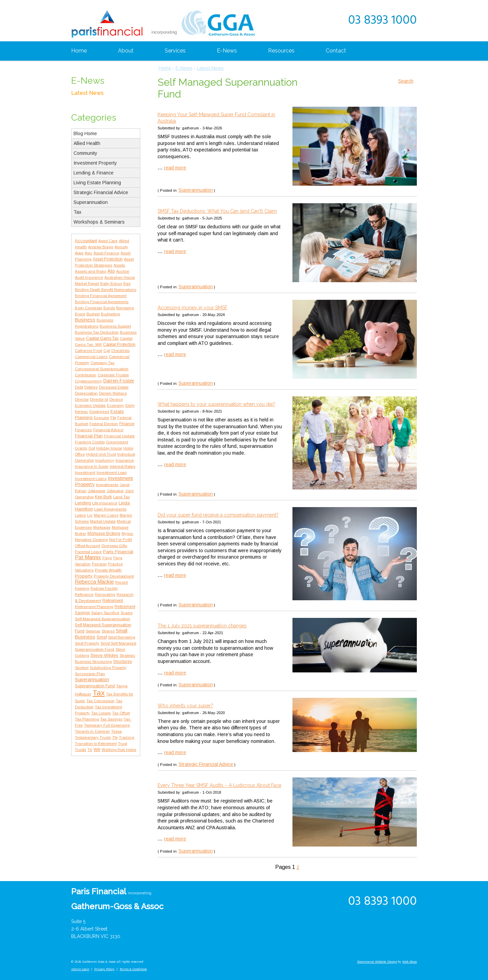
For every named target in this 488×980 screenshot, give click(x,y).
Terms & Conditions (133, 969)
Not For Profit (120, 540)
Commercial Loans (91, 357)
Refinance (84, 595)
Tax (77, 212)
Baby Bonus (111, 284)
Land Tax (121, 497)
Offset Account (87, 546)
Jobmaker (115, 491)
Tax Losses (101, 713)
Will (97, 750)
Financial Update (119, 436)
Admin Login (80, 969)
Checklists (120, 351)
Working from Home (119, 750)
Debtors (91, 387)
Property (84, 576)
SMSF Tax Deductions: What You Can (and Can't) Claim (217, 211)
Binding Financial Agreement (101, 296)
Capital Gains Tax (102, 338)
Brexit (80, 314)
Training (127, 737)
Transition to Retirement (96, 744)
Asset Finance (106, 253)
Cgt (107, 351)
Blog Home (85, 133)
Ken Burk (103, 497)
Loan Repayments (110, 509)
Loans (80, 515)
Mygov (127, 534)
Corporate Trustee (113, 375)
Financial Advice (108, 430)
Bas (127, 284)
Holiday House (109, 448)
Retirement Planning (94, 607)
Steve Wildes (104, 655)
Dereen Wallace (113, 393)
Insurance (125, 460)
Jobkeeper (97, 491)
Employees (99, 412)
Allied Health (87, 143)
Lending (83, 503)
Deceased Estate (114, 387)
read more (175, 168)
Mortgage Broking (104, 534)
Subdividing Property (108, 668)
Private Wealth (108, 570)
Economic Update (90, 405)
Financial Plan (89, 436)
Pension (99, 564)
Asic (88, 253)
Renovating (105, 595)
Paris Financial (118, 552)
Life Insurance (105, 503)
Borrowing (125, 308)
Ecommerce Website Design (377, 962)
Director (82, 399)
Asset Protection (108, 259)
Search (406, 81)
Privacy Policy (104, 969)
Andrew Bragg (101, 247)
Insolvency (105, 460)
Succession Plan (90, 674)
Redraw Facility (104, 588)
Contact (336, 51)
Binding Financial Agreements (102, 302)
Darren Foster (119, 381)
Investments (107, 485)
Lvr (90, 515)
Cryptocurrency (88, 381)
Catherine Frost (88, 351)
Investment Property (95, 163)
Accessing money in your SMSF (192, 308)
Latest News (87, 93)
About (126, 51)
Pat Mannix (88, 557)
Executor (101, 418)
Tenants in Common (92, 731)
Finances (83, 430)
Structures (123, 662)
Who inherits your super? (185, 706)
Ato (111, 271)
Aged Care (108, 241)
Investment (85, 473)
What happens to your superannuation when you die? (216, 404)
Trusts (80, 749)
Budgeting (110, 314)
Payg (107, 558)
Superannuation (91, 202)
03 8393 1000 (382, 21)
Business (85, 320)
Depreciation (86, 393)
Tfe (115, 737)
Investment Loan (112, 473)
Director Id (99, 399)
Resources (281, 51)
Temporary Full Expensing (107, 725)
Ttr (90, 750)
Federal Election (104, 424)
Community (85, 153)
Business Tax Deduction (97, 332)
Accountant (86, 241)
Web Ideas (410, 962)
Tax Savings (111, 719)
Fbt (113, 418)
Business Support (115, 326)
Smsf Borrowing (122, 637)
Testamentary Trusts (93, 737)
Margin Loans (106, 515)
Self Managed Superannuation (103, 619)
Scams (127, 613)
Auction (123, 271)
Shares (108, 631)
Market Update (103, 521)
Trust (123, 744)
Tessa (116, 731)
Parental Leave (88, 552)
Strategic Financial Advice (101, 192)
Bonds (109, 308)
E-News (227, 51)
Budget (93, 314)
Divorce (116, 399)
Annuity (121, 247)
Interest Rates (123, 466)
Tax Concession (100, 701)
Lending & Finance (94, 173)
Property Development (114, 576)
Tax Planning (87, 719)
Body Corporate (88, 308)
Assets (119, 265)
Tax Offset (121, 713)
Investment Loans (91, 479)
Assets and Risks (90, 271)
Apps (79, 253)
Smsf (102, 637)
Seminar (93, 631)
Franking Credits (90, 442)
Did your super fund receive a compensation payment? (218, 515)
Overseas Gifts (114, 546)
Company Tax (103, 363)
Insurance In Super (92, 466)
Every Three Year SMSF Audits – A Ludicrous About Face (219, 785)
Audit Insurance (89, 277)
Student (82, 668)
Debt (79, 387)
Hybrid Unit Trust (101, 454)
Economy (116, 405)
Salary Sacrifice (105, 613)
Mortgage (102, 527)
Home (79, 51)
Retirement (113, 601)
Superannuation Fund (95, 686)
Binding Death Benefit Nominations (106, 290)
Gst (92, 448)
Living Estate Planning (97, 183)
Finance (127, 424)
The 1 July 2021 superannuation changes (202, 626)
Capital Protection (119, 345)
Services (175, 51)
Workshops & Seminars (99, 222)
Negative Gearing (91, 539)
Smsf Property (87, 643)
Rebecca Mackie (94, 582)
